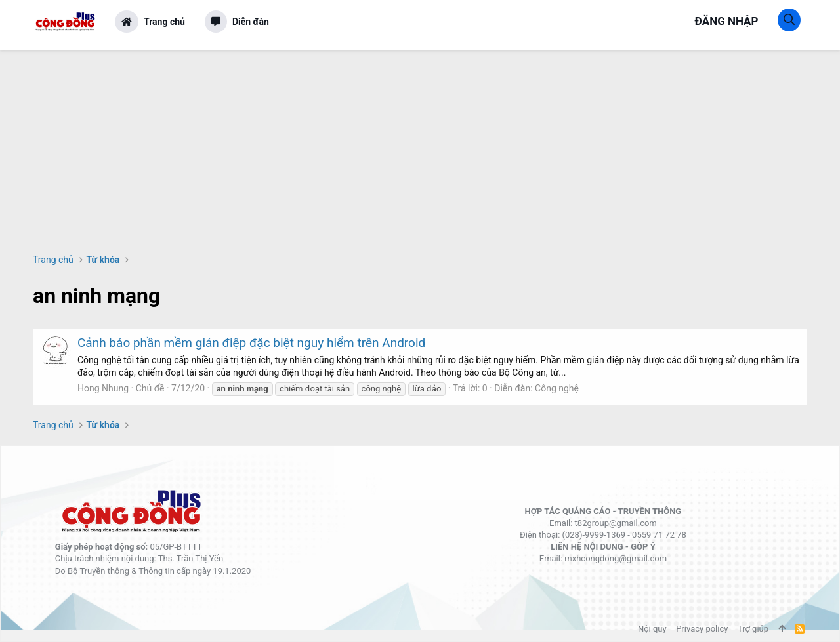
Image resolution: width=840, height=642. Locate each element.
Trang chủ (164, 22)
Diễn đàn (251, 22)
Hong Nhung (103, 388)
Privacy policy (702, 629)
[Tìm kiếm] (789, 20)
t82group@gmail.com (616, 523)
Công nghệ (557, 388)
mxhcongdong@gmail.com (616, 558)
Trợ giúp (753, 629)
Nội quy (652, 629)
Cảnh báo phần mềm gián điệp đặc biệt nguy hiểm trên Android (251, 343)
